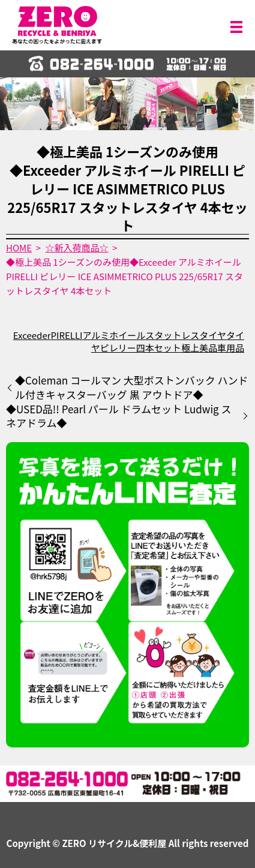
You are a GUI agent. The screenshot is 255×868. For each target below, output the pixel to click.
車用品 (231, 348)
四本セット (159, 348)
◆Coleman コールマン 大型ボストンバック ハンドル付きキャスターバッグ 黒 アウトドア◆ (132, 388)
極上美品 (199, 348)
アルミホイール (114, 335)
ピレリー (118, 348)
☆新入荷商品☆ (77, 247)
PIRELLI (67, 335)
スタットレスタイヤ (186, 335)
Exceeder (32, 335)
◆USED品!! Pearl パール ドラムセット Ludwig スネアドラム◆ (118, 416)
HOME (19, 247)
